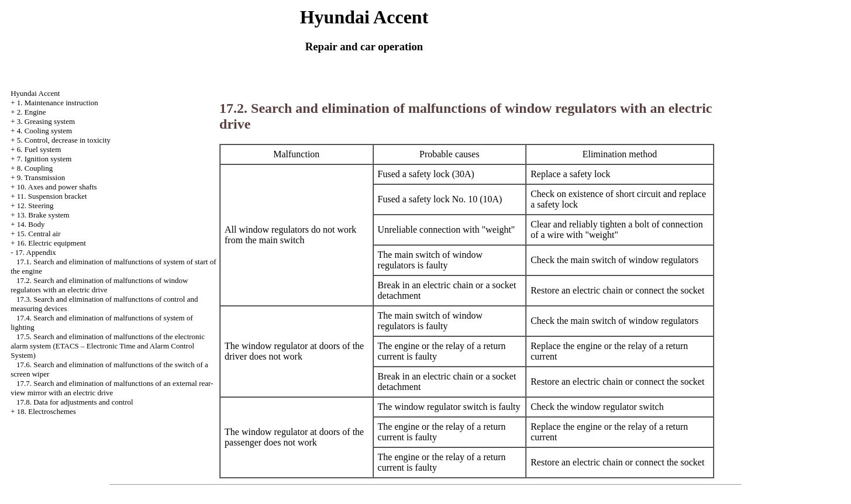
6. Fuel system (39, 149)
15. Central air (39, 234)
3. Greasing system (46, 121)
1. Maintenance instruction (58, 103)
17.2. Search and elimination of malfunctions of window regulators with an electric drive (99, 285)
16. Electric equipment (51, 243)
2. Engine (32, 112)
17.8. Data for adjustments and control (75, 402)
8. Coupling (35, 168)
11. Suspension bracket (52, 196)
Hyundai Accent (35, 93)
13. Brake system (43, 215)
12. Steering (35, 206)
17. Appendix (36, 252)
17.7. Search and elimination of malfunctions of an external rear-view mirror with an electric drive (112, 388)
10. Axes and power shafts (57, 187)
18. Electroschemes (46, 411)
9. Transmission (41, 177)
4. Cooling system (44, 131)
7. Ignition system (44, 159)
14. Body (31, 224)
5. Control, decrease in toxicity (64, 140)
